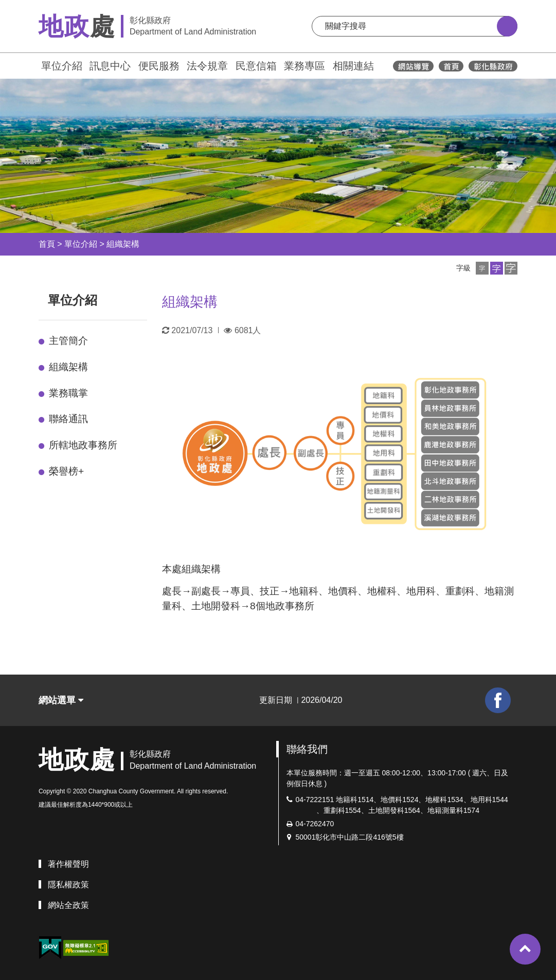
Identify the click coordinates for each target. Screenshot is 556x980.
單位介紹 (62, 66)
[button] (482, 268)
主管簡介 (68, 341)
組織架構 (123, 244)
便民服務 (159, 66)
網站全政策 (68, 905)
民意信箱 (256, 66)
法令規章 (207, 66)
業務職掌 (68, 393)
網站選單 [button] (61, 700)
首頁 (47, 244)
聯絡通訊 (68, 419)
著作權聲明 (68, 864)
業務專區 (304, 66)
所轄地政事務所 (83, 445)
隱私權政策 (68, 885)
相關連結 (353, 66)
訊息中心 (110, 66)
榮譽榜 (66, 471)
